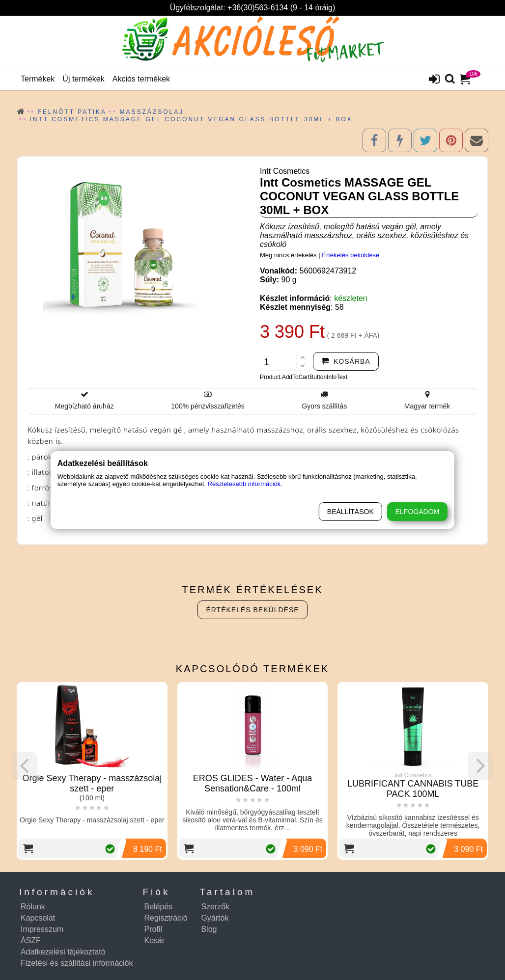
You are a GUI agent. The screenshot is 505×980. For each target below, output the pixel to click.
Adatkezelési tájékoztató (63, 952)
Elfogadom (417, 512)
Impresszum (42, 929)
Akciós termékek (141, 79)
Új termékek (83, 79)
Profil (153, 929)
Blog (209, 929)
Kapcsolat (38, 918)
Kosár (155, 940)
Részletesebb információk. (245, 484)
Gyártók (215, 918)
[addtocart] (346, 361)
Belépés (159, 907)
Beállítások (351, 512)
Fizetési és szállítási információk (77, 963)
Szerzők (215, 907)
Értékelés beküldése (351, 255)
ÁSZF (31, 940)
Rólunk (33, 907)
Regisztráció (166, 918)
